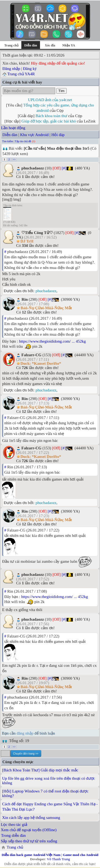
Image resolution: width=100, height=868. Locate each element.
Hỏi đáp (58, 135)
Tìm (61, 91)
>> (14, 159)
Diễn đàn (10, 135)
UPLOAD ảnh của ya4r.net (50, 100)
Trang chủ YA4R (21, 74)
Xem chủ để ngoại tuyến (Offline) (29, 830)
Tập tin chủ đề (23, 141)
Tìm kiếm (8, 141)
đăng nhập (25, 733)
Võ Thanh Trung (58, 859)
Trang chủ (11, 45)
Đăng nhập (11, 69)
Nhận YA (69, 45)
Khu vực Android (34, 135)
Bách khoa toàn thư (51, 116)
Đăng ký (30, 69)
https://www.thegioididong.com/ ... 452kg (52, 341)
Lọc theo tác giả (14, 825)
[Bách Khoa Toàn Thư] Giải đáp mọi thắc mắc (40, 770)
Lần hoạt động (13, 128)
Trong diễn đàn (13, 835)
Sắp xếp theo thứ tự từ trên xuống (29, 841)
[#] (64, 168)
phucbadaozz (46, 291)
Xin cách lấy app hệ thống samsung (31, 818)
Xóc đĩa (50, 45)
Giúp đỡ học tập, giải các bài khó (49, 121)
